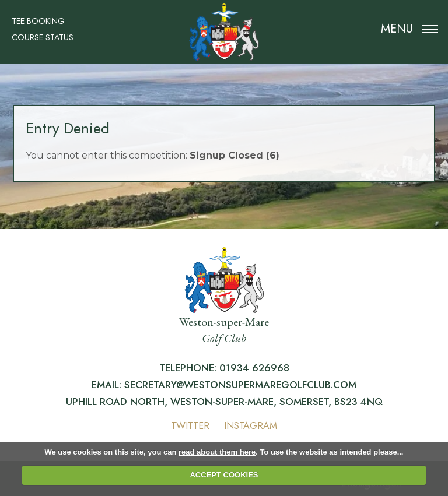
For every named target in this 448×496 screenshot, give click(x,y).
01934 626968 (254, 368)
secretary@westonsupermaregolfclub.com (240, 385)
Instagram (251, 426)
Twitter (190, 426)
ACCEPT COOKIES (224, 475)
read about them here (217, 452)
